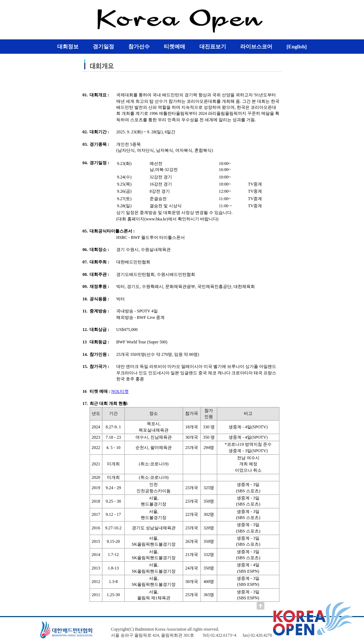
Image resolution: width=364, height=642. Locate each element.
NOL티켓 (120, 391)
